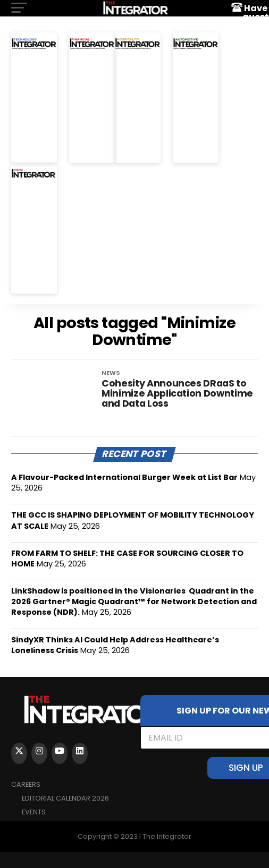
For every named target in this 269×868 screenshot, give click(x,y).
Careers (26, 784)
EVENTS (34, 812)
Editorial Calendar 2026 (65, 798)
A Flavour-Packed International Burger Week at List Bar (124, 477)
